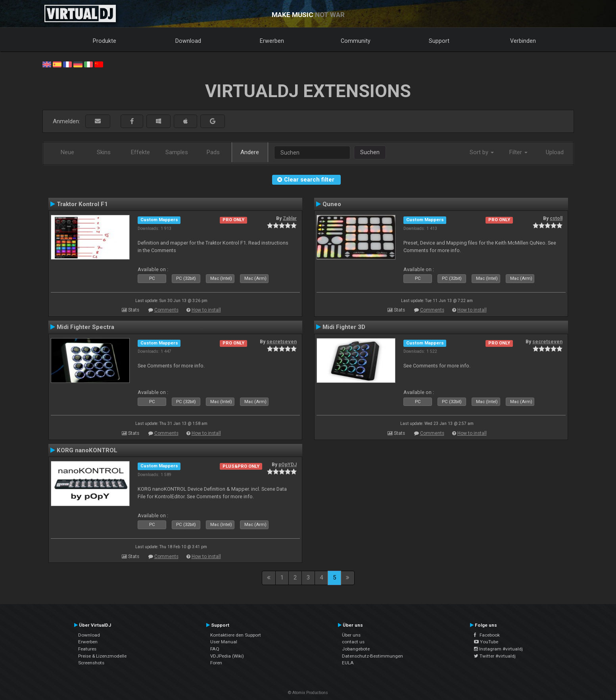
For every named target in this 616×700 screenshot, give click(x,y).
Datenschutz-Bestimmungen (372, 656)
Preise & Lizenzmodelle (102, 656)
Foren (216, 663)
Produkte (105, 41)
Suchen (370, 152)
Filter (518, 152)
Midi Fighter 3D (344, 327)
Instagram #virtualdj (498, 649)
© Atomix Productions (308, 693)
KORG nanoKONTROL (87, 450)
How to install (206, 310)
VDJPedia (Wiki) (227, 656)
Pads (213, 152)
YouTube (486, 642)
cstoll (556, 218)
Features (87, 649)
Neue (67, 152)
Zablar (290, 218)
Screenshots (91, 663)
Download (188, 41)
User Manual (224, 642)
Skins (104, 152)
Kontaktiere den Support (236, 635)
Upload (555, 152)
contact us (353, 642)
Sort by (482, 152)
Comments (166, 310)
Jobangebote (356, 649)
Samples (177, 152)
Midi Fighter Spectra (85, 327)
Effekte (140, 152)
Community (356, 41)
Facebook (487, 635)
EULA (348, 663)
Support (439, 41)
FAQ (215, 649)
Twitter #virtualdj (495, 656)
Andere (250, 152)
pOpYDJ (288, 465)
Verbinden (523, 41)
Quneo (332, 204)
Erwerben (272, 41)
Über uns (351, 635)
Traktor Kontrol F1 (82, 204)
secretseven (282, 342)
